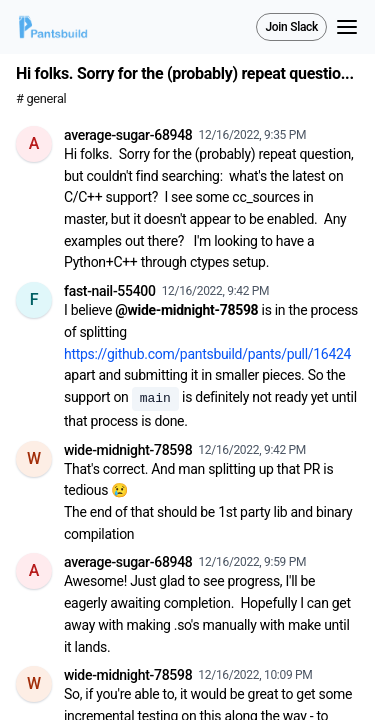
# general (41, 98)
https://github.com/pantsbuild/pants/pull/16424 (207, 354)
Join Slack (291, 27)
